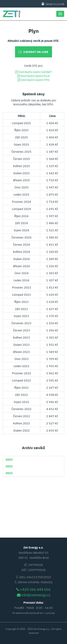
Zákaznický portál (53, 4)
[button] (9, 459)
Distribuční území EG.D (34, 76)
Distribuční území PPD (34, 80)
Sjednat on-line (33, 52)
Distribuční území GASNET (34, 72)
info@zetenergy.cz (36, 595)
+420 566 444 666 (35, 589)
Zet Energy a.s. (42, 629)
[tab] (33, 460)
